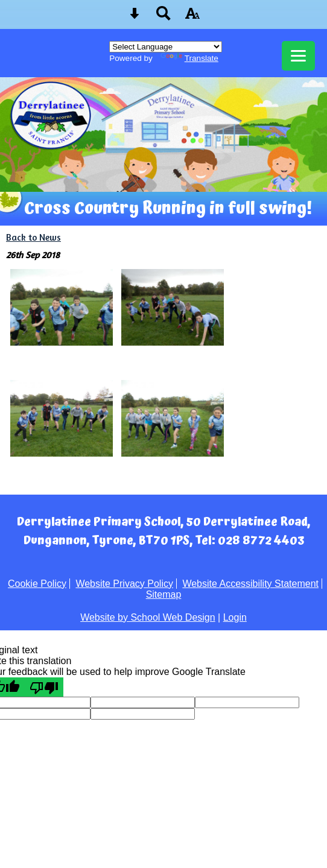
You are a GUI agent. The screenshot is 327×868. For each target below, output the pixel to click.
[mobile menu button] (298, 56)
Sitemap (164, 594)
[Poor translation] (44, 687)
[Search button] (163, 17)
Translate (189, 58)
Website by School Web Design (148, 617)
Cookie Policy (37, 584)
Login (235, 617)
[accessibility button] (192, 17)
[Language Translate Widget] (166, 47)
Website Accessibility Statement (250, 584)
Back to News (33, 237)
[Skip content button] (135, 17)
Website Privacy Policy (124, 584)
